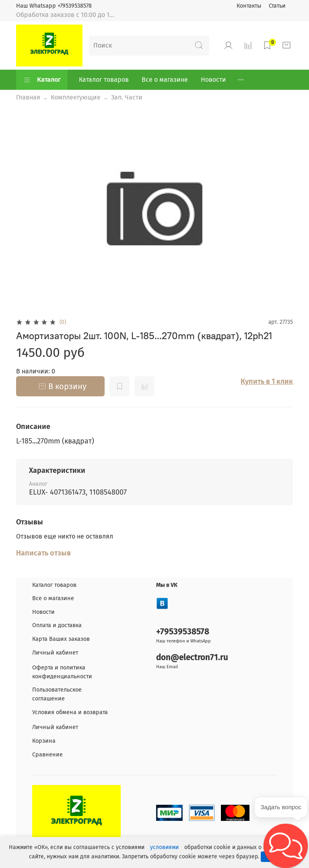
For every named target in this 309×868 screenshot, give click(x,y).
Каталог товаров (104, 80)
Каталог (42, 80)
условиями (164, 847)
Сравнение (47, 755)
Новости (213, 80)
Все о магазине (165, 80)
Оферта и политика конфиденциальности (62, 672)
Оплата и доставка (57, 625)
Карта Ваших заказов (61, 639)
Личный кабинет (55, 653)
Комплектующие (76, 97)
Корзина (44, 741)
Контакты (249, 6)
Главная (28, 97)
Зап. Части (127, 97)
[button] (286, 846)
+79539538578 (183, 632)
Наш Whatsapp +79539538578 (54, 6)
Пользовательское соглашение (57, 694)
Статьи (277, 6)
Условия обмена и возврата (70, 712)
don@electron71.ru (192, 658)
